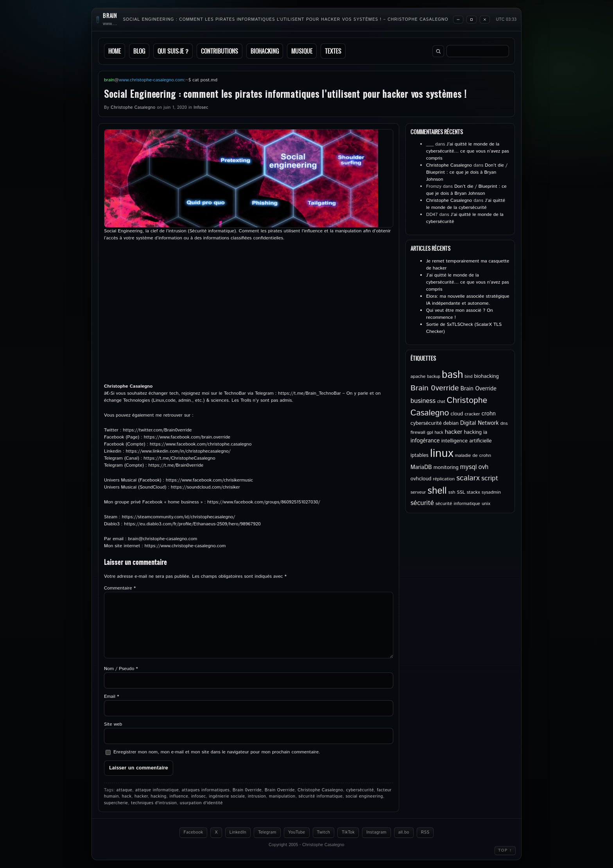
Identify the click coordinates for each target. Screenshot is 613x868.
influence (179, 796)
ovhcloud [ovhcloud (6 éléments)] (421, 479)
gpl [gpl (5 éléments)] (430, 432)
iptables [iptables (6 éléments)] (419, 455)
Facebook (194, 832)
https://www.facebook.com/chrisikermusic (209, 480)
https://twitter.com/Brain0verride (157, 430)
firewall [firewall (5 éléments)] (418, 432)
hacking (158, 796)
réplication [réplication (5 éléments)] (444, 479)
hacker (141, 796)
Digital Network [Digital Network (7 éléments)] (479, 423)
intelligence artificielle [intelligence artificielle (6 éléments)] (467, 441)
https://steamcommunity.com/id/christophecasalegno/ (179, 517)
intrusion (257, 796)
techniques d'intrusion (154, 803)
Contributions (220, 51)
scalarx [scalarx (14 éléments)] (468, 478)
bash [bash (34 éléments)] (452, 375)
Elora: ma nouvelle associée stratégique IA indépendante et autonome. (468, 300)
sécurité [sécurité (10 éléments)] (422, 503)
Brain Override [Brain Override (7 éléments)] (479, 389)
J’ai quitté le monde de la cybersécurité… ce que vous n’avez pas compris (468, 151)
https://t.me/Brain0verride (176, 465)
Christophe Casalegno (133, 108)
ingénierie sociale (227, 796)
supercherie (116, 803)
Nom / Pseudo (121, 669)
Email (111, 696)
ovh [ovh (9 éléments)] (484, 467)
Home (115, 51)
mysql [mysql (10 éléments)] (469, 467)
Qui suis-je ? (173, 51)
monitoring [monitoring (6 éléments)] (446, 467)
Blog (139, 51)
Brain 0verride (247, 790)
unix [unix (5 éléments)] (486, 504)
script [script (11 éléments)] (490, 478)
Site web (113, 724)
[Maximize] (471, 20)
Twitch (324, 832)
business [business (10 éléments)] (423, 401)
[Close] (485, 20)
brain (110, 16)
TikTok (348, 832)
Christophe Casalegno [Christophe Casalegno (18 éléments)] (449, 407)
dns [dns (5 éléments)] (504, 423)
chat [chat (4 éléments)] (441, 402)
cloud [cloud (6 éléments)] (457, 414)
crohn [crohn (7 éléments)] (489, 414)
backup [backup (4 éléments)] (434, 377)
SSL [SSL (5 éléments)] (461, 492)
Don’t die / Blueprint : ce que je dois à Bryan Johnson (467, 172)
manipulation (282, 796)
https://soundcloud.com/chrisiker (205, 487)
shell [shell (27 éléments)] (437, 491)
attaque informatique (157, 790)
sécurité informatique (320, 796)
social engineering (364, 796)
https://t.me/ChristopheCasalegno (179, 458)
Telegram (267, 832)
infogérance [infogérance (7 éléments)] (425, 441)
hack (127, 796)
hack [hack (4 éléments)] (439, 433)
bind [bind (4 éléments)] (469, 377)
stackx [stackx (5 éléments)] (473, 492)
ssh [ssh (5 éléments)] (452, 492)
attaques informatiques (206, 790)
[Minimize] (458, 20)
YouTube (297, 832)
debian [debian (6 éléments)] (451, 423)
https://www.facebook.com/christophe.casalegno (201, 444)
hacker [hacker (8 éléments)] (454, 432)
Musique (302, 51)
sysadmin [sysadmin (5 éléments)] (491, 492)
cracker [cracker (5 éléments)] (472, 414)
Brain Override (280, 790)
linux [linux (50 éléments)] (442, 454)
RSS (425, 832)
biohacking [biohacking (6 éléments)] (486, 376)
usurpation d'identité (201, 803)
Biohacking (265, 51)
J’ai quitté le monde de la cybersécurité (466, 204)
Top (505, 850)
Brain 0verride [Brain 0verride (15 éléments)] (435, 388)
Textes (333, 51)
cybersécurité (360, 790)
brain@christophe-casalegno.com (163, 539)
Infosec (201, 108)
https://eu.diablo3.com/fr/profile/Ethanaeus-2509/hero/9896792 (191, 524)
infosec (199, 796)
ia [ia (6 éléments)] (485, 432)
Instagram (376, 832)
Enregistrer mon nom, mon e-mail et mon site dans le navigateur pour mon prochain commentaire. (217, 752)
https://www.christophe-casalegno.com (185, 546)
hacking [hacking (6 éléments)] (473, 432)
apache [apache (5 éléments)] (418, 376)
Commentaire (120, 588)
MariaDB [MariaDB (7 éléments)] (421, 467)
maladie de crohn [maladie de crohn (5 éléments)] (473, 456)
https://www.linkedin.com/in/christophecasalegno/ (178, 451)
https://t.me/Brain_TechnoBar (309, 393)
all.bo (404, 832)
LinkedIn (238, 832)
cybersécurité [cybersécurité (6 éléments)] (426, 423)
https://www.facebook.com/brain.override (187, 437)
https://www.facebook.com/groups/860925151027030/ (264, 502)
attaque (124, 790)
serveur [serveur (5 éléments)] (418, 492)
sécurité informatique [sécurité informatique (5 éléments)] (458, 504)
